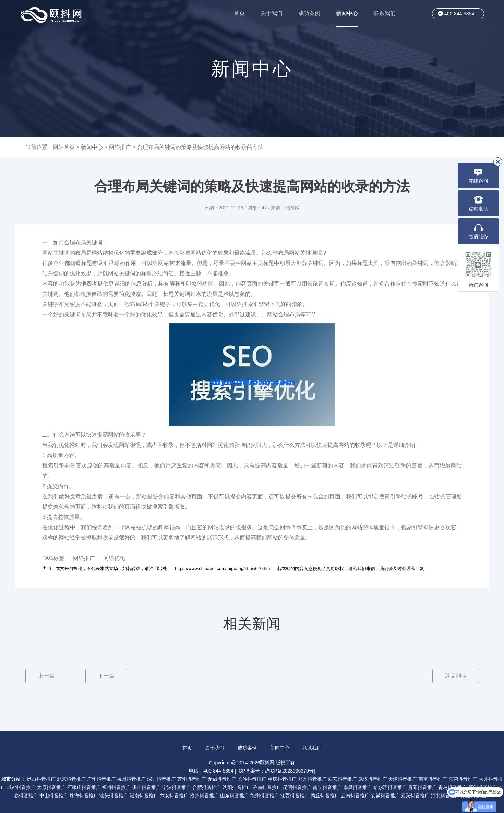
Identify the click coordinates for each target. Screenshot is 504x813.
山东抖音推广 (235, 795)
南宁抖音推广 (327, 787)
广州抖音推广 (101, 779)
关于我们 (272, 13)
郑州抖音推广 (312, 779)
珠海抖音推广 (84, 795)
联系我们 (385, 13)
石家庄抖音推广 (84, 787)
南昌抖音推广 (358, 787)
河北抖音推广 (445, 795)
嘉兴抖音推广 (415, 795)
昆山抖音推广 (41, 779)
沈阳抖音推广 (237, 787)
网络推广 (120, 147)
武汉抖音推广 (373, 779)
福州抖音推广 (116, 787)
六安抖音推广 (174, 795)
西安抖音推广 (343, 779)
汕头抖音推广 (114, 795)
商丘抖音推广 (325, 795)
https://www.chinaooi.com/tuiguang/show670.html (224, 568)
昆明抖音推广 (297, 787)
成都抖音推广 (21, 787)
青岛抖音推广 (453, 787)
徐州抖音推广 (265, 795)
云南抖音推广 (355, 795)
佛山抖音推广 (146, 787)
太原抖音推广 (51, 787)
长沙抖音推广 (252, 779)
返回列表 (455, 676)
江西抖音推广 (295, 795)
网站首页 (64, 147)
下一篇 (106, 676)
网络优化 (114, 558)
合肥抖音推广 (207, 787)
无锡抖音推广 (222, 779)
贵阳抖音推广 (422, 787)
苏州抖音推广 (192, 779)
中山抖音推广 (54, 795)
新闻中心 (347, 19)
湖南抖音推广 (144, 795)
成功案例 (309, 13)
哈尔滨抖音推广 (390, 787)
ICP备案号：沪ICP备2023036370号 (275, 770)
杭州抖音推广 (131, 779)
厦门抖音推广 (483, 787)
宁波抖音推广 (177, 787)
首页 (239, 13)
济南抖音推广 (267, 787)
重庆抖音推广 (282, 779)
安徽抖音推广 (385, 795)
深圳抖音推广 (161, 779)
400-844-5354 (459, 14)
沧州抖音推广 (204, 795)
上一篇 (46, 676)
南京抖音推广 (433, 779)
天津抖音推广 (403, 779)
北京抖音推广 (71, 779)
